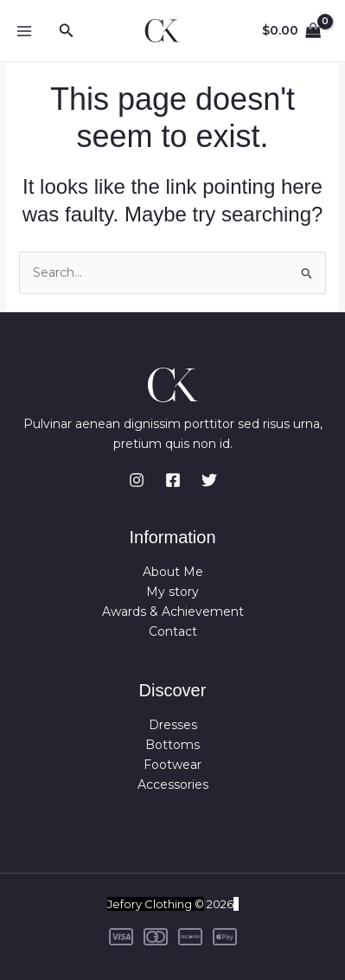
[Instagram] (137, 480)
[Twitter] (209, 480)
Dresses (173, 725)
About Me (173, 572)
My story (172, 592)
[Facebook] (173, 480)
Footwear (172, 765)
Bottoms (172, 745)
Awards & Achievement (173, 612)
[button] (67, 31)
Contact (173, 631)
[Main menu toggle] (24, 31)
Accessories (173, 785)
